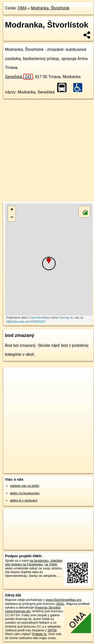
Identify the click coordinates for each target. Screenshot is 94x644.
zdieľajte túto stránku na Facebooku (34, 562)
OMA (22, 8)
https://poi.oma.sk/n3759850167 (26, 322)
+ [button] (12, 210)
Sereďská (19, 77)
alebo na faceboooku (25, 493)
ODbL (60, 604)
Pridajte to (39, 634)
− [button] (12, 218)
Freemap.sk (66, 318)
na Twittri (51, 564)
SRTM (52, 630)
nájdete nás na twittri (25, 486)
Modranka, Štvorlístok (50, 8)
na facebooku (39, 561)
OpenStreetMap (40, 318)
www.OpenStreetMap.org (63, 600)
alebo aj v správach (24, 500)
